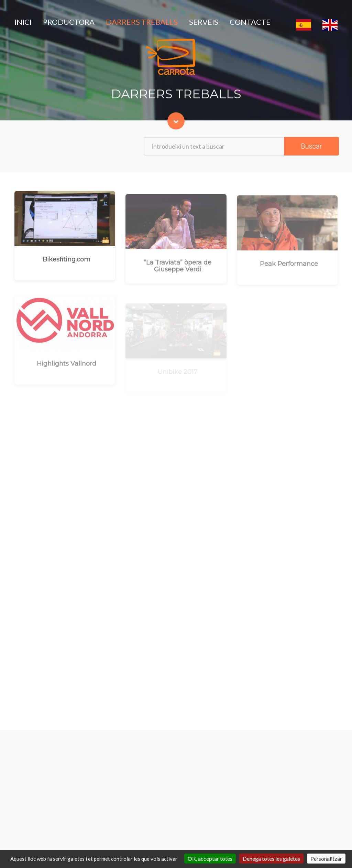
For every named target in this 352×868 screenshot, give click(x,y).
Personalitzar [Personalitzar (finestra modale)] (326, 859)
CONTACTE (250, 22)
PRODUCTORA (69, 22)
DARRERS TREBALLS (142, 22)
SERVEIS (204, 22)
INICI (23, 22)
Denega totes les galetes (271, 859)
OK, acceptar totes (210, 859)
